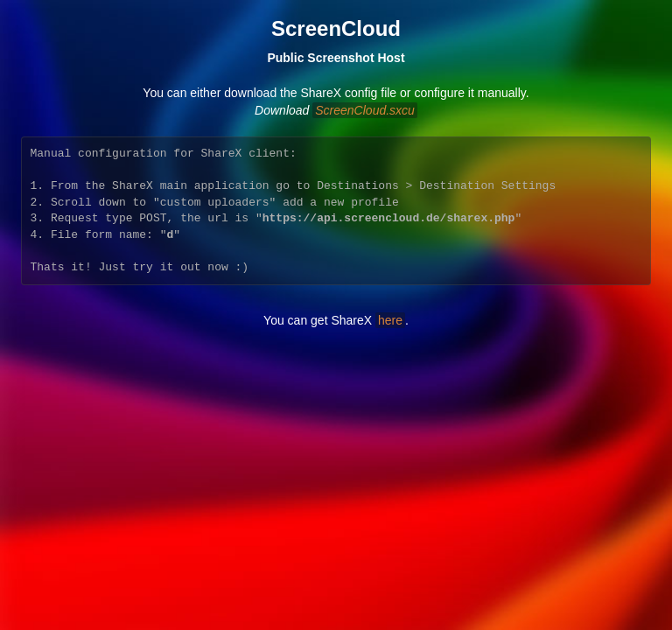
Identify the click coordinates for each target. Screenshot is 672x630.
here (390, 320)
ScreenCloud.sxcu (365, 110)
